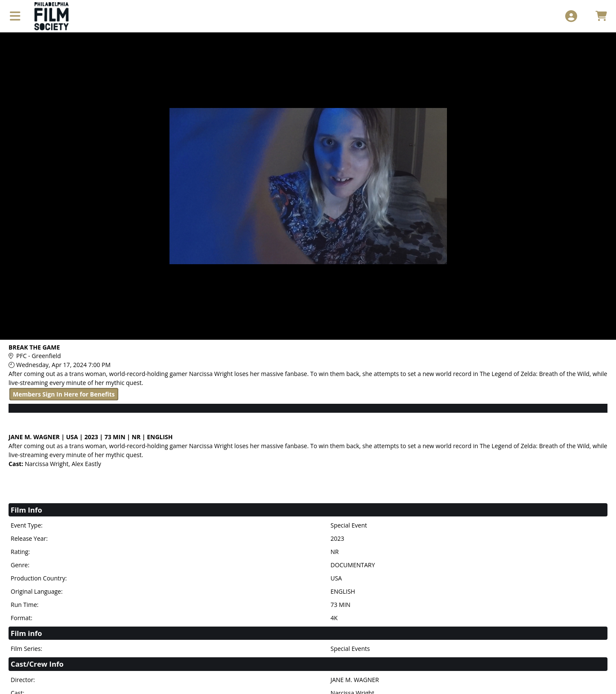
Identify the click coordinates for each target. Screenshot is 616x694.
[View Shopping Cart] (601, 16)
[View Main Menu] (15, 16)
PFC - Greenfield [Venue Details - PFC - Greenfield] (39, 356)
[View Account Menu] (571, 16)
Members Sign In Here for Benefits (64, 394)
